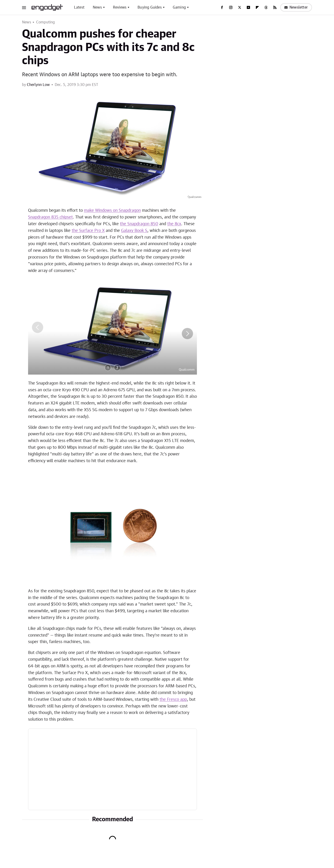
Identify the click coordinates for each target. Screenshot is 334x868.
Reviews (120, 7)
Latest (79, 7)
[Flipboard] (257, 7)
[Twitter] (240, 7)
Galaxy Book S (134, 231)
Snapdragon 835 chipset (50, 217)
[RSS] (275, 7)
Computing (46, 22)
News (97, 7)
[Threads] (266, 7)
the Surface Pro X (88, 231)
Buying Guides (150, 7)
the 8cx (174, 224)
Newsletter (296, 7)
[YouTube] (248, 7)
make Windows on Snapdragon (112, 211)
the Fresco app (173, 700)
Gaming (179, 7)
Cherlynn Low (38, 85)
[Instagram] (231, 7)
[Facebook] (222, 7)
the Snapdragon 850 (139, 224)
